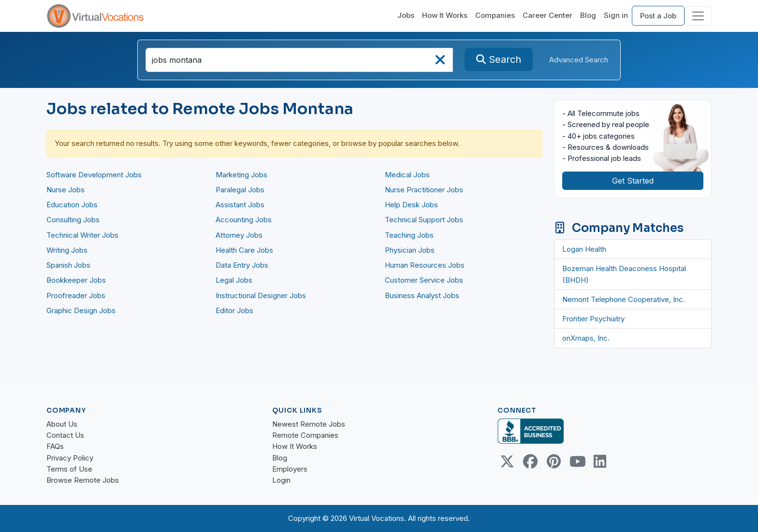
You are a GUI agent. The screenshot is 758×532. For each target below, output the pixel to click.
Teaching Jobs (409, 235)
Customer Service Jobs (424, 280)
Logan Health (584, 249)
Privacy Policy (70, 458)
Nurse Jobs (66, 190)
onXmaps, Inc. (586, 338)
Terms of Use (69, 469)
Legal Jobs (234, 280)
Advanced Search (579, 60)
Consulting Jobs (73, 220)
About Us (62, 424)
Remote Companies (305, 435)
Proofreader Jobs (76, 295)
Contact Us (65, 435)
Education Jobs (72, 205)
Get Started (633, 181)
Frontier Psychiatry (593, 319)
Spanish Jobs (68, 265)
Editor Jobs (234, 310)
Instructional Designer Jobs (261, 295)
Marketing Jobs (241, 175)
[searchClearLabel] (440, 63)
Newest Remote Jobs (309, 424)
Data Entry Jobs (242, 265)
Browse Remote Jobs (83, 480)
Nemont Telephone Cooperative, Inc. (624, 299)
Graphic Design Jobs (81, 310)
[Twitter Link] (507, 461)
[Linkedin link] (600, 461)
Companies (495, 15)
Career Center (547, 15)
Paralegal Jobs (240, 190)
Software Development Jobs (94, 175)
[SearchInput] (299, 60)
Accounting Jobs (244, 220)
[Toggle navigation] (698, 16)
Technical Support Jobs (424, 220)
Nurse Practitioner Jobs (424, 190)
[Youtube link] (577, 461)
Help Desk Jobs (411, 205)
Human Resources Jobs (425, 265)
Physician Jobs (410, 250)
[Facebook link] (530, 461)
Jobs (406, 15)
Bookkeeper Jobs (76, 280)
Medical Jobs (407, 175)
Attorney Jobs (239, 235)
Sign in (616, 15)
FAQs (55, 446)
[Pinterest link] (554, 461)
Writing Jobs (67, 250)
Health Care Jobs (244, 250)
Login (281, 480)
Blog (588, 15)
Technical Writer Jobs (82, 235)
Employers (290, 469)
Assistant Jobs (240, 205)
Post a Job (658, 16)
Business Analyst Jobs (422, 295)
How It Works (445, 15)
